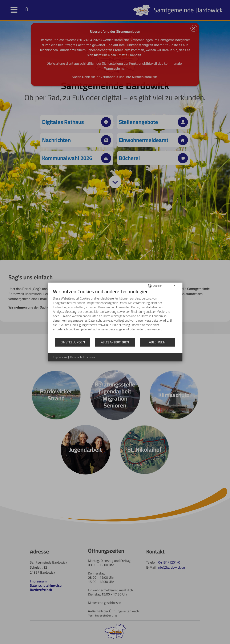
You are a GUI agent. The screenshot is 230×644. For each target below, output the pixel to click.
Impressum (60, 357)
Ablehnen (157, 342)
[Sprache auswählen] (150, 285)
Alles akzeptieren (115, 342)
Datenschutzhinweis (82, 357)
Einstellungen (73, 342)
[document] (115, 313)
